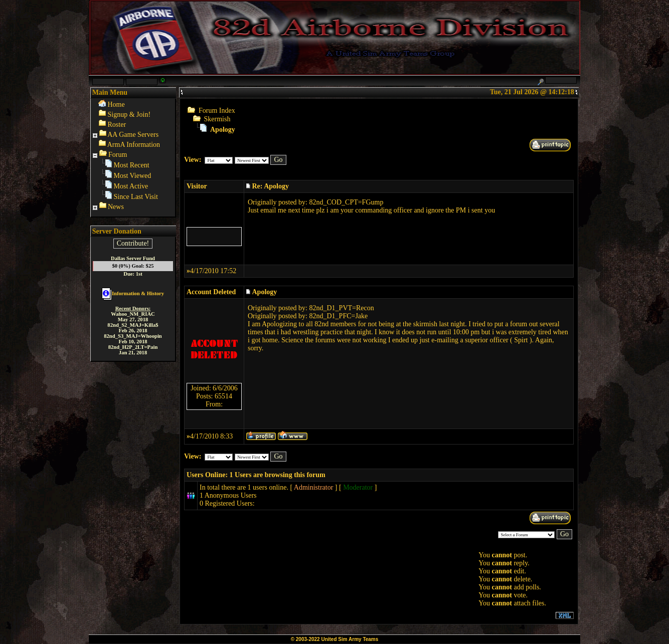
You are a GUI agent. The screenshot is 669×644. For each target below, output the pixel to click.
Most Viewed (133, 176)
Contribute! (133, 243)
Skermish (217, 119)
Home (116, 104)
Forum (118, 155)
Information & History (133, 293)
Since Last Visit (136, 197)
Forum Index (217, 111)
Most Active (131, 186)
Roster (117, 125)
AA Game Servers (133, 135)
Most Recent (132, 165)
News (116, 207)
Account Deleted (211, 292)
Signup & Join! (129, 115)
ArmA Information (134, 145)
